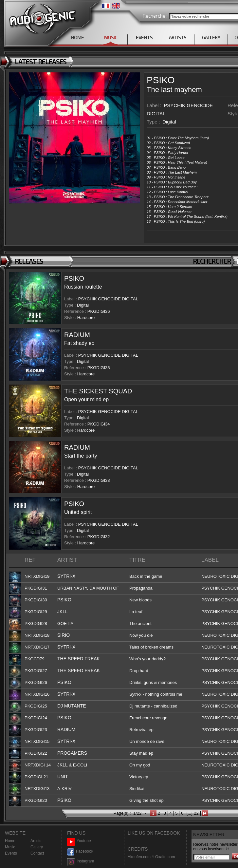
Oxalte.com (165, 857)
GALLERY (211, 37)
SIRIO (64, 635)
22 (196, 813)
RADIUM (77, 335)
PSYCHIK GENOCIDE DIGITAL (108, 299)
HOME (77, 37)
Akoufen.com (139, 857)
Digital (169, 122)
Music (10, 847)
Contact (37, 853)
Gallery (37, 847)
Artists (36, 841)
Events (11, 853)
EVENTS (144, 37)
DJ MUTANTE (72, 706)
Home (10, 841)
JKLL (63, 612)
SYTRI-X (66, 576)
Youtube (79, 841)
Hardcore (86, 318)
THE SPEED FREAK (79, 659)
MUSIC (111, 37)
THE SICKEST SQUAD (98, 391)
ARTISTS (178, 37)
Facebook (80, 851)
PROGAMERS (72, 753)
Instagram (81, 861)
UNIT (63, 777)
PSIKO (161, 80)
